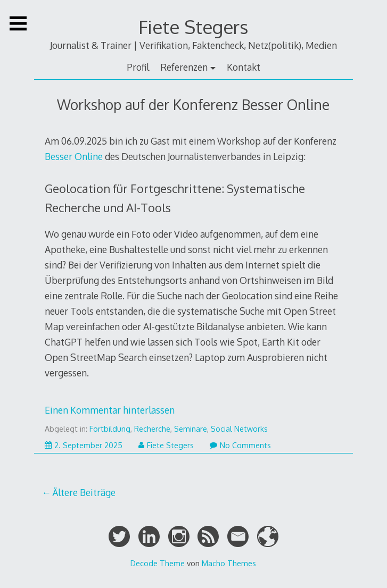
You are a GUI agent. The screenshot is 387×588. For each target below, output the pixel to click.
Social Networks (239, 429)
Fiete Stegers (193, 27)
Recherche (152, 429)
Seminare (191, 429)
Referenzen (184, 67)
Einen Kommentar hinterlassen (110, 410)
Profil (138, 67)
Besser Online (74, 156)
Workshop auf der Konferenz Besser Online (193, 104)
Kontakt (244, 67)
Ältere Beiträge (84, 492)
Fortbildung (110, 429)
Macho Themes (229, 563)
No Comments (240, 445)
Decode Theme (158, 563)
